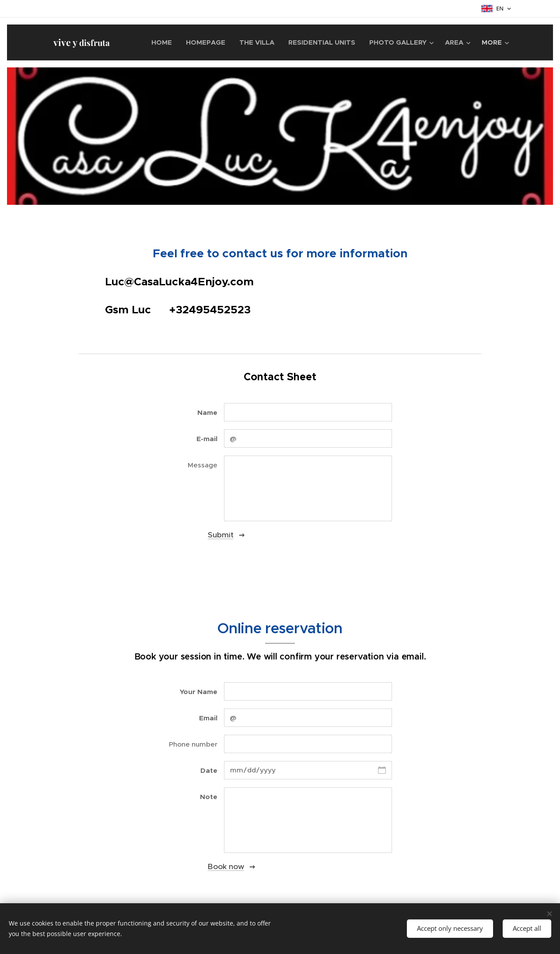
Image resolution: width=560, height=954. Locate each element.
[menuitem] (164, 42)
